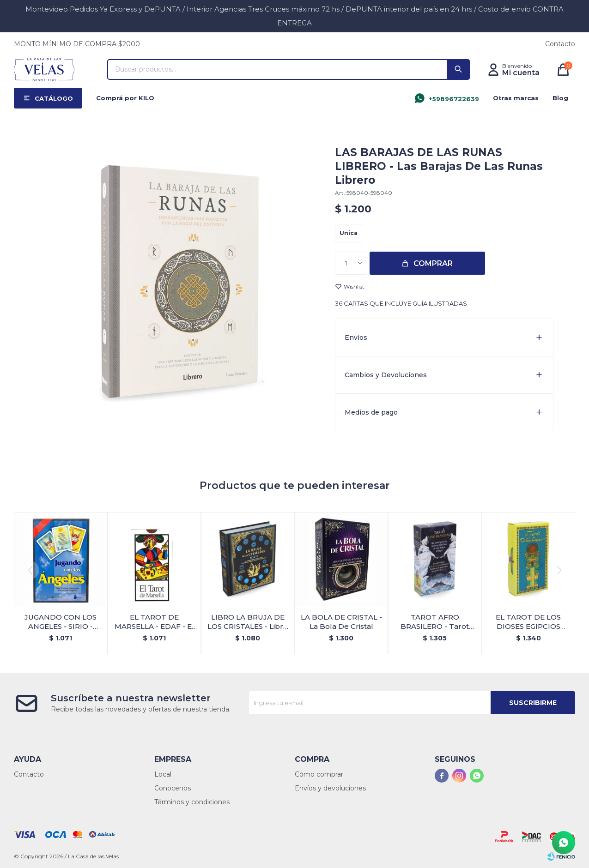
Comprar (433, 263)
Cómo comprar (319, 774)
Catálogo (54, 98)
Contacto (560, 44)
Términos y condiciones (192, 802)
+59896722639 (454, 99)
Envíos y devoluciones (330, 788)
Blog (560, 98)
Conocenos (173, 788)
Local (163, 774)
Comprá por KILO (125, 98)
